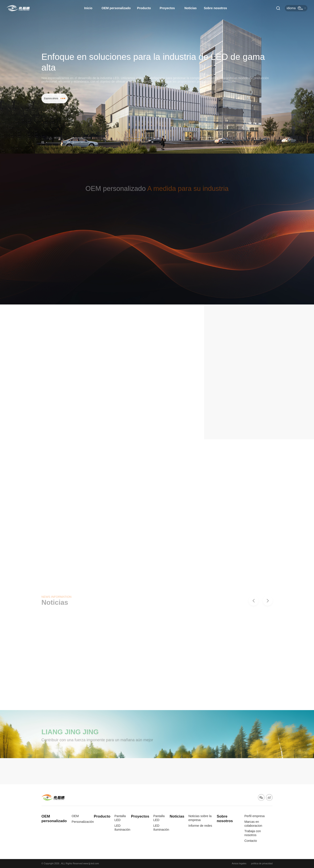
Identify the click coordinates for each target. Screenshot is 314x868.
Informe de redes (200, 826)
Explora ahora (55, 107)
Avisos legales (239, 864)
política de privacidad (262, 864)
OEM (75, 816)
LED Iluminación (122, 828)
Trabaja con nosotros (253, 833)
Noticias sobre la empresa (200, 818)
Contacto (251, 841)
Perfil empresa (255, 816)
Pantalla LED (120, 818)
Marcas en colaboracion (253, 824)
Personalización (83, 822)
